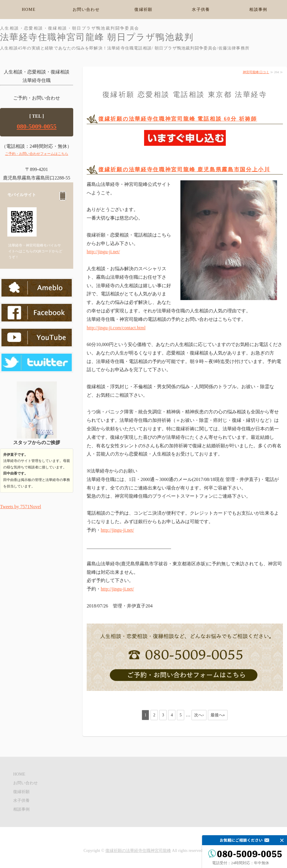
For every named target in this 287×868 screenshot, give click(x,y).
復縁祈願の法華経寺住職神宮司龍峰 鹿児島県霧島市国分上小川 (184, 170)
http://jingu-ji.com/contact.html (116, 328)
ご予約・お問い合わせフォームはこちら (37, 154)
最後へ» (218, 715)
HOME (29, 10)
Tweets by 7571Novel (20, 507)
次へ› (199, 715)
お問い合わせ (86, 10)
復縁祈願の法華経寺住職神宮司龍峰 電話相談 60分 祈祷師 (178, 119)
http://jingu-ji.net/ (103, 252)
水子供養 (201, 10)
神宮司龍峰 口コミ (256, 72)
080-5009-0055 (37, 126)
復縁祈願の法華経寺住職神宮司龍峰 (138, 851)
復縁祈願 (143, 10)
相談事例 (258, 10)
